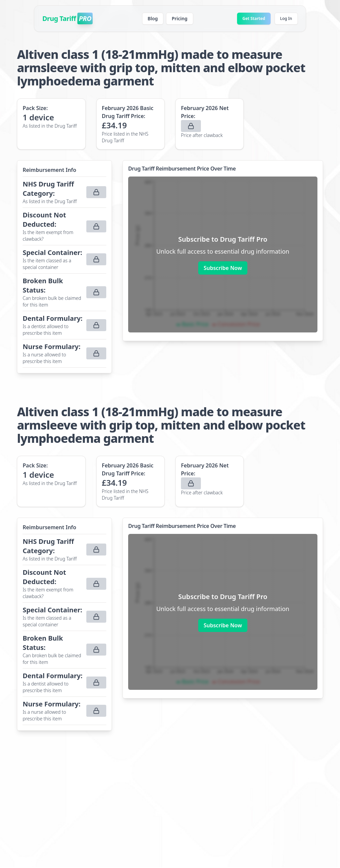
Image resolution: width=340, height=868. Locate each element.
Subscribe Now (223, 268)
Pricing (179, 18)
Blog (153, 18)
